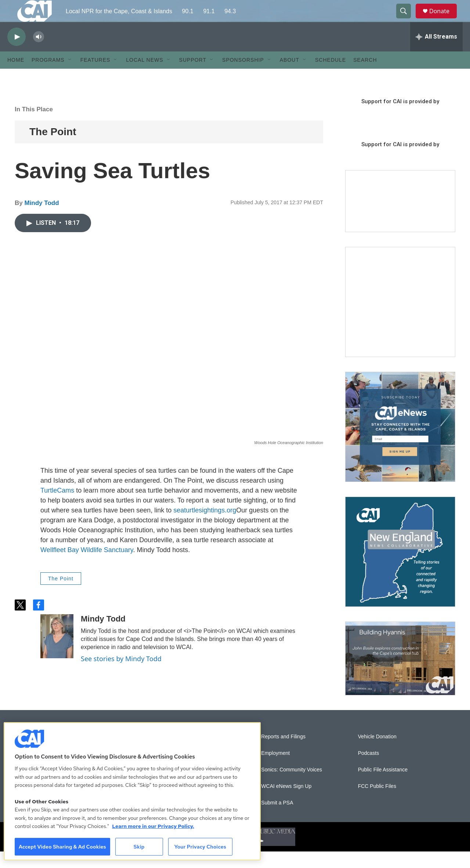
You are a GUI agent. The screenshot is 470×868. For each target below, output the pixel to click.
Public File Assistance (383, 786)
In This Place (34, 126)
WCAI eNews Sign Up (286, 803)
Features (95, 76)
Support (193, 76)
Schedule (330, 76)
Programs (48, 76)
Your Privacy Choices (200, 847)
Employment (275, 770)
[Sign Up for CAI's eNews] (400, 443)
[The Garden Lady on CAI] (400, 318)
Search (365, 76)
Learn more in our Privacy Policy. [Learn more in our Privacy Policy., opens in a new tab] (153, 826)
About (290, 76)
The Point (53, 148)
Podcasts (369, 770)
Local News (144, 76)
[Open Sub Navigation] (70, 76)
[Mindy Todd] (57, 653)
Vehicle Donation (377, 753)
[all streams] (436, 53)
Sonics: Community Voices (292, 786)
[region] (132, 791)
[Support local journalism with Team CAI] (400, 218)
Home (16, 76)
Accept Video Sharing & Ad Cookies (62, 847)
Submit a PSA (277, 819)
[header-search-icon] (407, 19)
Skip (139, 847)
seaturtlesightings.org (205, 527)
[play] (17, 53)
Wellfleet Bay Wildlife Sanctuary (87, 566)
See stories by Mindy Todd (121, 675)
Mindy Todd (41, 219)
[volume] (39, 53)
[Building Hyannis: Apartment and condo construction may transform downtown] (400, 675)
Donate (444, 19)
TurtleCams (57, 507)
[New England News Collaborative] (400, 568)
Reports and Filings (283, 753)
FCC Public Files (377, 803)
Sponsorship (243, 76)
